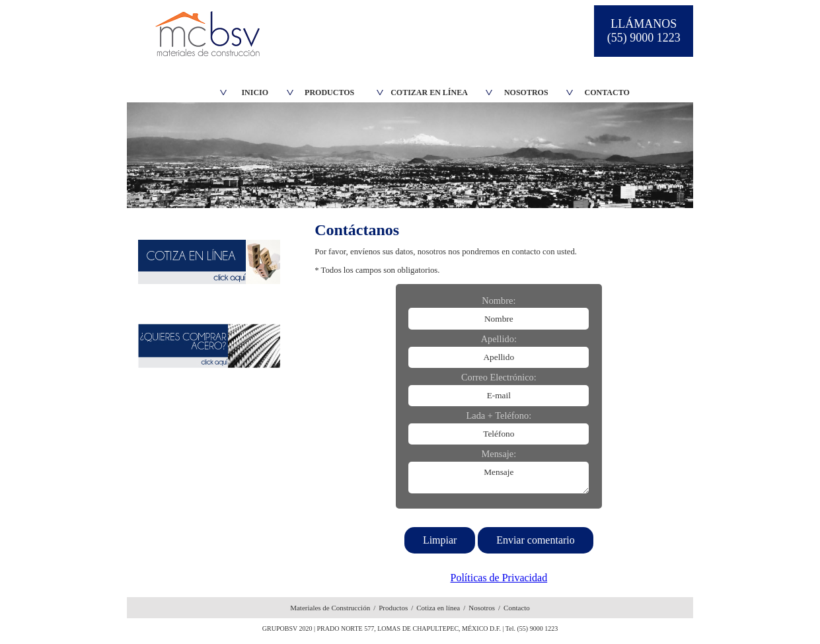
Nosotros (482, 608)
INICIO (255, 92)
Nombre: (499, 301)
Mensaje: (499, 454)
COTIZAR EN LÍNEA (429, 92)
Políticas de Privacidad (499, 578)
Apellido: (499, 339)
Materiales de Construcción (330, 608)
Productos (393, 608)
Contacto (517, 608)
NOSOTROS (526, 92)
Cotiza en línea (438, 608)
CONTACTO (607, 92)
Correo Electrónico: (499, 377)
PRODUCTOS (329, 92)
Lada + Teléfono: (499, 415)
